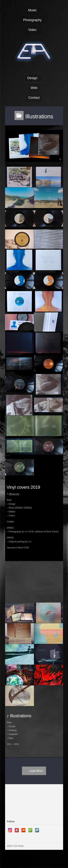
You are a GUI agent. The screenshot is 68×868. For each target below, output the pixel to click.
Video (32, 30)
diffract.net (14, 494)
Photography (32, 20)
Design (32, 78)
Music (32, 10)
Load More (36, 771)
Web (34, 88)
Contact (34, 98)
